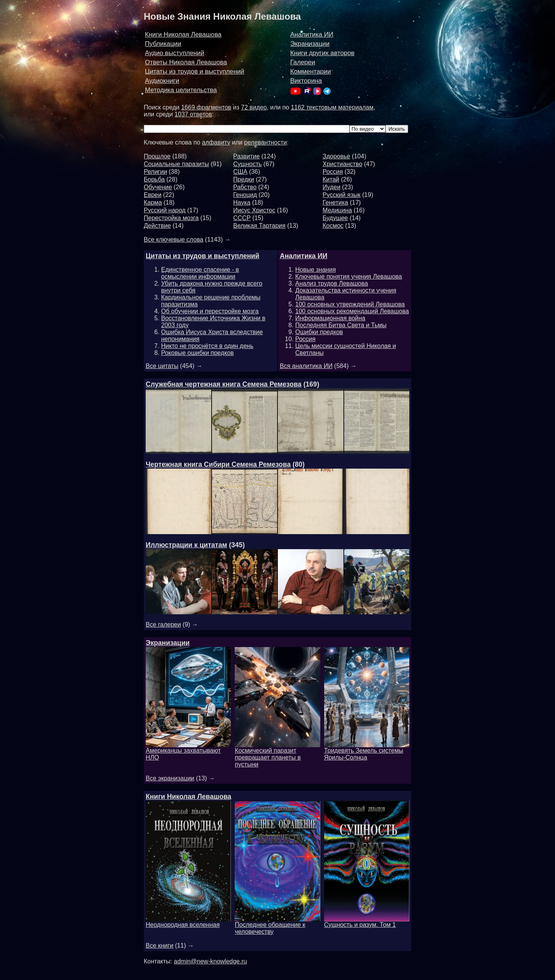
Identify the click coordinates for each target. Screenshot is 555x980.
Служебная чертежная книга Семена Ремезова (224, 384)
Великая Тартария (259, 226)
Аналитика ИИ (312, 34)
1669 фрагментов (206, 107)
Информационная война (330, 318)
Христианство (342, 164)
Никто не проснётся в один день (207, 346)
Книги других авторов (322, 53)
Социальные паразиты (176, 164)
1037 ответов (193, 114)
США (240, 172)
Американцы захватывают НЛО (188, 751)
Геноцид (245, 195)
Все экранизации (170, 778)
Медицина (337, 210)
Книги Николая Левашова (183, 34)
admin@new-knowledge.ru (210, 961)
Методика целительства (181, 90)
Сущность (247, 164)
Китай (331, 179)
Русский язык (341, 195)
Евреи (153, 195)
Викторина (306, 81)
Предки (244, 179)
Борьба (154, 179)
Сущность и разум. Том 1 (367, 922)
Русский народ (165, 210)
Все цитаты (162, 366)
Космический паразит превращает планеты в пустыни (277, 755)
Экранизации (310, 44)
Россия (333, 172)
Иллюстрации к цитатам (186, 545)
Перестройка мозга (171, 218)
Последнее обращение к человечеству (277, 925)
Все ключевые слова (173, 240)
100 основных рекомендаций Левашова (352, 311)
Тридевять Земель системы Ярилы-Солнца (367, 751)
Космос (333, 226)
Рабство (245, 187)
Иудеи (331, 187)
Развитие (246, 156)
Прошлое (157, 156)
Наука (242, 203)
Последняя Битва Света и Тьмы (341, 325)
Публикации (163, 44)
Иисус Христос (254, 210)
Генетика (335, 203)
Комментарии (311, 71)
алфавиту (216, 142)
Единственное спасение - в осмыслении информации (200, 273)
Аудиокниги (162, 81)
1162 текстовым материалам (332, 107)
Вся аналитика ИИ (306, 366)
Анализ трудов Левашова (332, 283)
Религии (155, 172)
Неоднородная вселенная (188, 922)
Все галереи (163, 624)
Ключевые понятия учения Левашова (349, 277)
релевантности (265, 142)
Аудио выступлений (175, 53)
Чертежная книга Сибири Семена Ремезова (218, 464)
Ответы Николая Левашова (186, 62)
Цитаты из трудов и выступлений (195, 71)
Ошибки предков (319, 332)
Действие (157, 226)
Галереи (303, 62)
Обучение (158, 187)
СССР (242, 218)
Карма (153, 203)
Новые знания (315, 270)
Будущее (335, 218)
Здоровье (336, 156)
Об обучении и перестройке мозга (210, 311)
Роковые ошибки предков (198, 353)
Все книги (160, 946)
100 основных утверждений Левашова (350, 304)
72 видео (254, 107)
